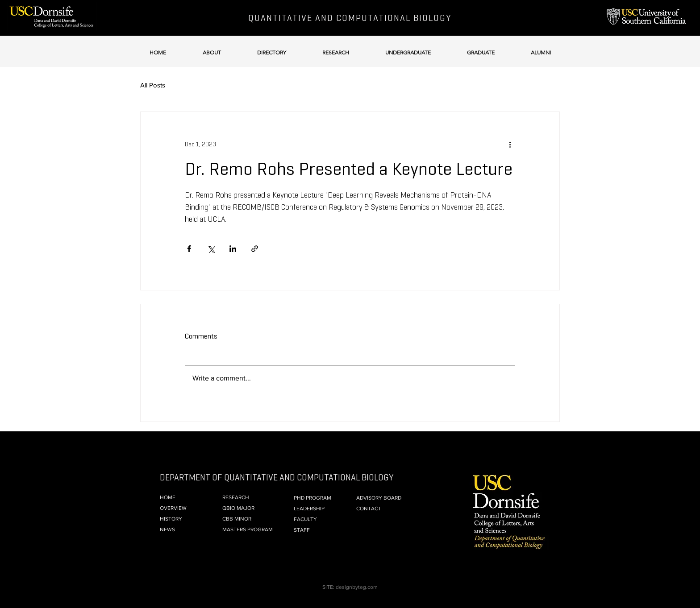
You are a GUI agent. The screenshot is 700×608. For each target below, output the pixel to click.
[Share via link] (255, 249)
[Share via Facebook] (189, 249)
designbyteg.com (357, 587)
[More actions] (510, 144)
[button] (212, 48)
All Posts (153, 85)
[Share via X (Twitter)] (211, 249)
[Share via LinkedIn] (233, 249)
